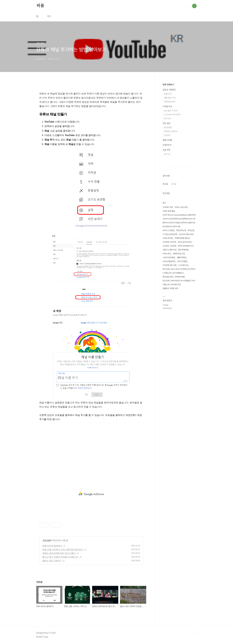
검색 (188, 6)
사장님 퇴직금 (168, 238)
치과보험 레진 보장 (170, 265)
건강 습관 (47, 540)
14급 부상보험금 (169, 257)
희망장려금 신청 (179, 254)
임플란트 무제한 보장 (170, 288)
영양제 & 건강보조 (171, 131)
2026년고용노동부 (186, 234)
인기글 (174, 184)
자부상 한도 (167, 254)
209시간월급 (182, 261)
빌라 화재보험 (183, 250)
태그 (49, 16)
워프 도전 (167, 118)
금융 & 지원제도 (169, 90)
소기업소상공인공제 (170, 234)
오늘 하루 (166, 150)
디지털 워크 (167, 106)
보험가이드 (168, 94)
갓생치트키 (167, 145)
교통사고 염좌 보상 (170, 250)
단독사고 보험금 (169, 230)
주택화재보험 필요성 (182, 238)
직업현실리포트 (170, 102)
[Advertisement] (91, 449)
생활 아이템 (167, 140)
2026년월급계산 (169, 261)
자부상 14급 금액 (181, 207)
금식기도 (167, 154)
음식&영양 (168, 128)
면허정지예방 (180, 277)
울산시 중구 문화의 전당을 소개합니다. (60, 557)
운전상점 (191, 230)
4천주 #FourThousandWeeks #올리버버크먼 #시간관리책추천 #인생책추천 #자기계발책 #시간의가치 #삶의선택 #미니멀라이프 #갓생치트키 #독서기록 (179, 221)
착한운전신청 (181, 230)
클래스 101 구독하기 (52, 561)
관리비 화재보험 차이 (186, 246)
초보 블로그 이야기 (171, 111)
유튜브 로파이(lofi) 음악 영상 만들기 (59, 553)
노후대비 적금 (168, 207)
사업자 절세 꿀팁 (169, 211)
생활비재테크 (182, 257)
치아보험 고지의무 (169, 242)
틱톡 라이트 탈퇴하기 (52, 546)
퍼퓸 (40, 6)
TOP (194, 634)
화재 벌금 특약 (168, 277)
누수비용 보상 (183, 265)
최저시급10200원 (185, 242)
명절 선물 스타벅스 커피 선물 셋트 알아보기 (63, 549)
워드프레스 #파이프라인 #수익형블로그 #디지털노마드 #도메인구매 (179, 283)
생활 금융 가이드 (170, 98)
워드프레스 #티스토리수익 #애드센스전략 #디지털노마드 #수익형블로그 (179, 271)
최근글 (165, 184)
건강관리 (167, 135)
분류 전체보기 (168, 85)
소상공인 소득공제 (169, 246)
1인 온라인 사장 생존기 (172, 115)
